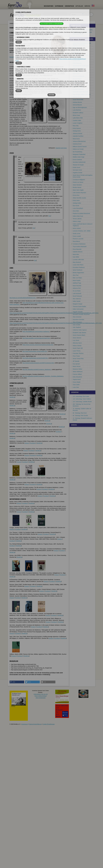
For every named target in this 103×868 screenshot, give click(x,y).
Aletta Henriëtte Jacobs (79, 198)
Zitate (17, 57)
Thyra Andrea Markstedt (80, 247)
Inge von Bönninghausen (80, 107)
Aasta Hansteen (77, 185)
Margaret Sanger (78, 304)
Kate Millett (76, 257)
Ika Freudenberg (78, 152)
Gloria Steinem (77, 338)
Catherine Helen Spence (80, 330)
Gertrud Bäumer (77, 105)
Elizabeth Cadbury (78, 113)
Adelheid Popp (77, 283)
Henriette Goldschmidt (79, 162)
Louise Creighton (78, 123)
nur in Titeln (85, 15)
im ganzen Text (86, 14)
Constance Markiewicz (79, 244)
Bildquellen (41, 57)
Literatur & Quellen (32, 57)
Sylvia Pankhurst (78, 270)
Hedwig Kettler (77, 203)
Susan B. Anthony (78, 58)
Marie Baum (76, 74)
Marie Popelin (77, 280)
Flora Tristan (76, 356)
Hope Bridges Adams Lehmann (82, 94)
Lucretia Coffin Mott (78, 260)
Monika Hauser (77, 187)
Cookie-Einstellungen (49, 724)
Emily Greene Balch (78, 68)
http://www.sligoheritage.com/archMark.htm (35, 351)
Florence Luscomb (78, 239)
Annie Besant (77, 84)
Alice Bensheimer (78, 81)
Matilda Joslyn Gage (79, 157)
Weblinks (23, 57)
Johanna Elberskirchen (79, 141)
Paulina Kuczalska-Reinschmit (81, 213)
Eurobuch (59, 432)
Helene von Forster (78, 149)
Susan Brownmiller (78, 100)
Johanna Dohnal (77, 134)
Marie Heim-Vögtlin (78, 190)
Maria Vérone (77, 366)
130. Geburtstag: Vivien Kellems (82, 399)
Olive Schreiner (77, 317)
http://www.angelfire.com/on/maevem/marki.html (36, 338)
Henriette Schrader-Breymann (81, 314)
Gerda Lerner (77, 234)
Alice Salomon (77, 299)
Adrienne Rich (77, 288)
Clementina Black (78, 87)
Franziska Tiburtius (78, 353)
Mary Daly (76, 126)
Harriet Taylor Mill (78, 348)
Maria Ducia (76, 139)
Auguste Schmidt (78, 312)
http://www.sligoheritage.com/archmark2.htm (35, 358)
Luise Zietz (76, 387)
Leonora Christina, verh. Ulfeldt (82, 231)
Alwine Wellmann (78, 372)
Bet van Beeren (77, 79)
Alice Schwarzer (77, 322)
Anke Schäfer (77, 325)
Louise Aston (76, 61)
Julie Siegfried (77, 327)
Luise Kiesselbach (78, 208)
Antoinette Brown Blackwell (81, 92)
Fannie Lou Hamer (78, 182)
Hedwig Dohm (77, 131)
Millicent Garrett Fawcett (80, 147)
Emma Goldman (77, 160)
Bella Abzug (76, 47)
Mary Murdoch (77, 262)
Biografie (12, 57)
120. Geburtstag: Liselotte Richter (82, 402)
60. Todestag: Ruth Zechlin (80, 416)
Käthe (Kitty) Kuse (78, 216)
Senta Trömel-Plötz (78, 359)
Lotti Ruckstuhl (77, 293)
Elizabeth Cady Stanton (79, 333)
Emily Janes (76, 200)
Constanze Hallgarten (79, 180)
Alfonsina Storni (77, 343)
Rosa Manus (76, 241)
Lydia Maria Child (78, 118)
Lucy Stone (76, 340)
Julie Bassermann (78, 71)
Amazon (27, 443)
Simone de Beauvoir (79, 76)
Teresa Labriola (77, 219)
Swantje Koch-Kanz (61, 148)
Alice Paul (76, 275)
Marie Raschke (77, 286)
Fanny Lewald (77, 236)
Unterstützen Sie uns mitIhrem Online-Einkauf (41, 696)
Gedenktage (69, 6)
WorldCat (12, 397)
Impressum (25, 724)
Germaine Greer (77, 170)
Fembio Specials (14, 23)
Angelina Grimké (78, 173)
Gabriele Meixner (78, 252)
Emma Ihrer (76, 195)
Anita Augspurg (77, 63)
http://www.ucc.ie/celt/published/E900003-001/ (23, 298)
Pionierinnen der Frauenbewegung (30, 23)
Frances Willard (77, 374)
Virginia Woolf (77, 379)
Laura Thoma (77, 351)
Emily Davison (77, 128)
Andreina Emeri (77, 144)
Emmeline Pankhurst (79, 267)
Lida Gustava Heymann (79, 193)
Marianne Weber (78, 369)
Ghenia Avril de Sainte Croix (81, 66)
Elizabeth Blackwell (78, 89)
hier (50, 216)
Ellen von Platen (77, 278)
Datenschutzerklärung (35, 724)
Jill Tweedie (76, 361)
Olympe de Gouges (78, 165)
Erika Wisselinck (77, 377)
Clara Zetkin (76, 385)
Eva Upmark (76, 364)
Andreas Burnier (77, 102)
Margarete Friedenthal (79, 154)
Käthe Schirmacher (78, 309)
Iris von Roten (77, 291)
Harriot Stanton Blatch (79, 335)
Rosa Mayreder (77, 249)
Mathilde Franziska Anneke (80, 55)
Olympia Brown (77, 97)
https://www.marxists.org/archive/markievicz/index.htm (38, 345)
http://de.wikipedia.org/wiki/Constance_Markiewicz (37, 370)
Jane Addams (77, 50)
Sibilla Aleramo (77, 53)
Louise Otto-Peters (78, 265)
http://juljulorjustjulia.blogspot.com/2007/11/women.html (38, 363)
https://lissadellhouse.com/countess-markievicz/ (36, 332)
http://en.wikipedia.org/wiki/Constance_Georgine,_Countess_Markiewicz (43, 376)
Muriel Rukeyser (77, 296)
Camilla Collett (77, 120)
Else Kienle (76, 206)
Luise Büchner (77, 110)
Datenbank (59, 6)
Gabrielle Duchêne (78, 136)
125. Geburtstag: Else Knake (81, 396)
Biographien (49, 6)
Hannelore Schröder (79, 320)
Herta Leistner (77, 228)
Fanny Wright (77, 382)
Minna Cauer (76, 115)
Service (87, 6)
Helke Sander (77, 301)
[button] (17, 682)
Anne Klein (76, 211)
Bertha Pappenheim (78, 273)
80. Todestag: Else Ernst (80, 413)
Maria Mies (76, 254)
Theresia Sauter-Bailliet (79, 307)
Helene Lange (77, 221)
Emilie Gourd (76, 167)
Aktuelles (79, 6)
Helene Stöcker (77, 346)
